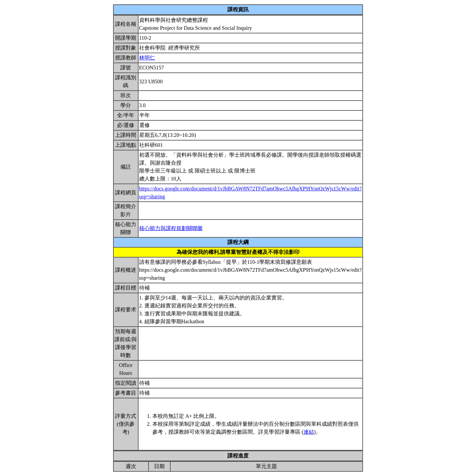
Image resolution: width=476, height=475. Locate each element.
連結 (309, 432)
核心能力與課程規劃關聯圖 (171, 228)
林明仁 (147, 58)
